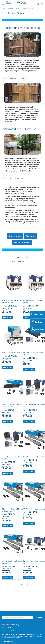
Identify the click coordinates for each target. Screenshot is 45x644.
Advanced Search (8, 630)
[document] (22, 638)
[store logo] (16, 2)
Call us (36, 322)
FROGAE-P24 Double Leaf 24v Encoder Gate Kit (12, 302)
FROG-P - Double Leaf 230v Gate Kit (14, 353)
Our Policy (17, 638)
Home (3, 9)
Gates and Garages (14, 9)
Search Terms (6, 628)
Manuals (37, 330)
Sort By (13, 261)
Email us (37, 314)
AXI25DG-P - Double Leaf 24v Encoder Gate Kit (11, 406)
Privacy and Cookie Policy (10, 625)
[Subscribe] (38, 618)
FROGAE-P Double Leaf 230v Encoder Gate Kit (33, 302)
